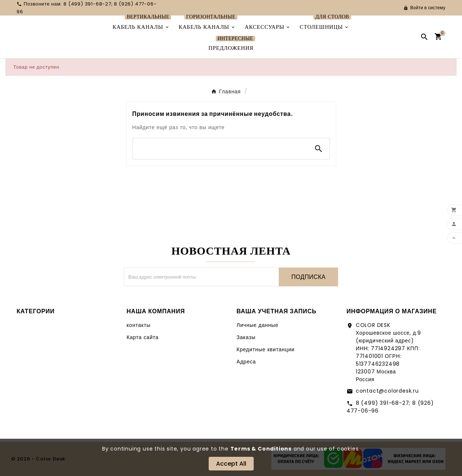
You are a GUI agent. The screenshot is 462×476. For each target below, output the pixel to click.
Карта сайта (143, 337)
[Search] (319, 149)
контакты (138, 325)
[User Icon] (424, 8)
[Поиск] (220, 149)
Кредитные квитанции (266, 349)
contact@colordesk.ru (387, 391)
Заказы (246, 337)
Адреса (246, 362)
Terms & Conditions (261, 449)
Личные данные (258, 325)
